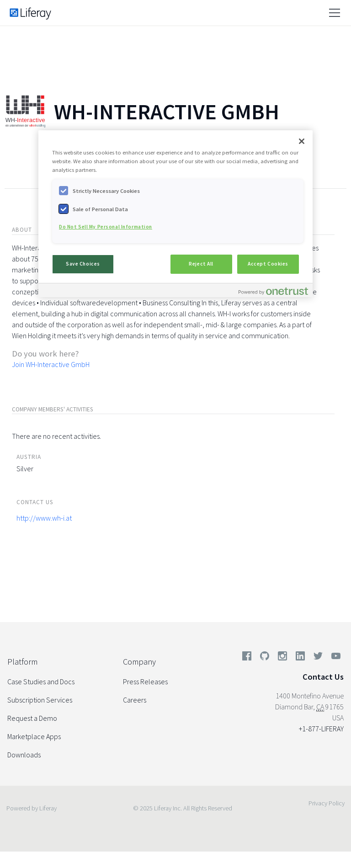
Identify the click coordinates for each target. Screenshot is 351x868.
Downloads (24, 755)
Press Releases (145, 682)
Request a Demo (32, 718)
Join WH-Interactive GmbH (51, 364)
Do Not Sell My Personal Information (106, 227)
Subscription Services (40, 700)
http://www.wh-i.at (44, 518)
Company (139, 662)
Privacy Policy (327, 803)
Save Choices (83, 264)
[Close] (302, 141)
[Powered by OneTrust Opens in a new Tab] (273, 291)
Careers (135, 700)
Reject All (201, 264)
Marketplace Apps (34, 736)
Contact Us (323, 677)
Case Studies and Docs (41, 682)
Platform (22, 662)
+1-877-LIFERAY (321, 729)
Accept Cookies (268, 264)
